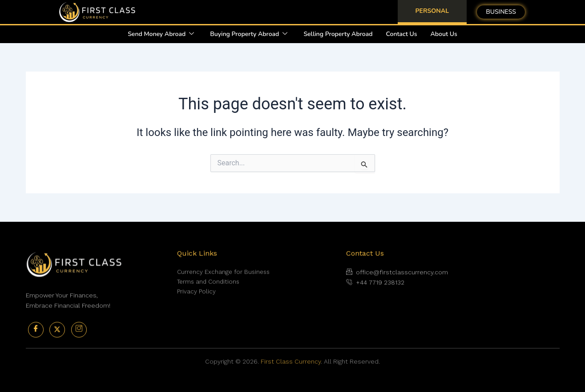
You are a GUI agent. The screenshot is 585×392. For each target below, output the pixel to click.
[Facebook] (36, 341)
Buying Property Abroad (249, 34)
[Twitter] (57, 341)
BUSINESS (501, 12)
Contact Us (402, 34)
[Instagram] (79, 341)
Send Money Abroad (161, 34)
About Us (444, 34)
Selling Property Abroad (338, 34)
